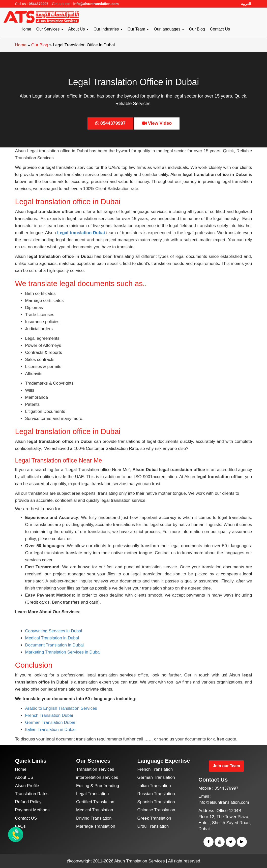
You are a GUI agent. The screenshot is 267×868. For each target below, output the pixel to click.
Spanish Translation (156, 802)
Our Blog (197, 29)
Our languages (169, 29)
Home (26, 29)
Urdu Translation (153, 826)
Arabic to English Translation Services (61, 708)
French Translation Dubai (49, 715)
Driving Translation (94, 818)
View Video (157, 123)
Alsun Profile (27, 786)
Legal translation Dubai (81, 233)
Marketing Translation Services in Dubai (63, 652)
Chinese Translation (156, 810)
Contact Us (220, 29)
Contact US (26, 818)
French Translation (155, 769)
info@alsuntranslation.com (96, 4)
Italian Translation (154, 786)
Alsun (176, 175)
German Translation (156, 777)
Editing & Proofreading (98, 786)
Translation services (95, 769)
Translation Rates (32, 794)
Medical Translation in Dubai (52, 638)
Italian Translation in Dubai (50, 730)
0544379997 (39, 4)
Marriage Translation (96, 826)
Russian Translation (156, 794)
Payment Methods (32, 810)
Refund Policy (28, 802)
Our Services (50, 29)
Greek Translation (154, 818)
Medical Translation (95, 810)
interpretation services (97, 777)
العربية (246, 4)
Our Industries (108, 29)
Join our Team (226, 766)
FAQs (21, 826)
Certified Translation (95, 802)
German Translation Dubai (50, 722)
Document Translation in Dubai (54, 645)
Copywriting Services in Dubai (54, 631)
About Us (78, 29)
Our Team (138, 29)
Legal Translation (92, 794)
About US (24, 777)
